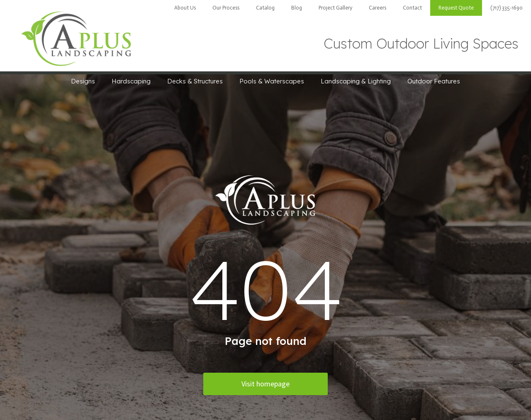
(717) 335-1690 (507, 8)
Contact (412, 8)
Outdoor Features (434, 81)
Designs (83, 81)
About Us (185, 8)
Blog (297, 8)
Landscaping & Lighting (356, 81)
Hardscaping (131, 81)
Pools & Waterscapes (272, 81)
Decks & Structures (195, 81)
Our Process (226, 8)
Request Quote (456, 8)
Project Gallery (335, 8)
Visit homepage (265, 384)
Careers (378, 8)
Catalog (265, 8)
